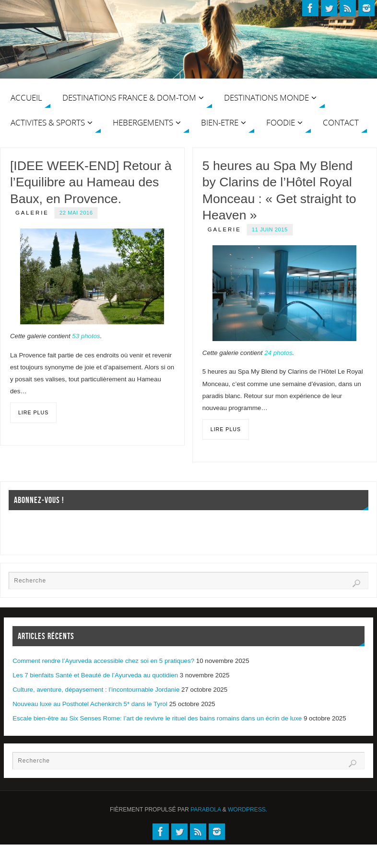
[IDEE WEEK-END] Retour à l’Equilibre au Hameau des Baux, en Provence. (91, 182)
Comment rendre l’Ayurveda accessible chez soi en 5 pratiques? (103, 661)
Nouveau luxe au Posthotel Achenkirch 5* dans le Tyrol (90, 704)
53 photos (86, 336)
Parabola (206, 810)
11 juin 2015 (270, 229)
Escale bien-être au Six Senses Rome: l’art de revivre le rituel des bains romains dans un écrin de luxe (157, 718)
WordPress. (247, 810)
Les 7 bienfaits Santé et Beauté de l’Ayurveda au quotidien (95, 675)
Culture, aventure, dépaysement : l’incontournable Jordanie (96, 690)
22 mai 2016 (76, 213)
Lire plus (33, 412)
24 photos (278, 353)
